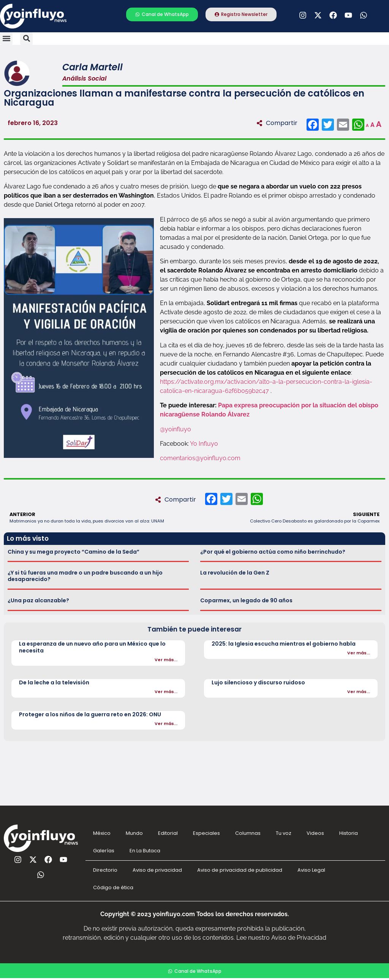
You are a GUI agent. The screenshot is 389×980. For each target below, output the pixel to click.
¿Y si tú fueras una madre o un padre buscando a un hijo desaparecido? (85, 576)
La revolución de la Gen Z (235, 573)
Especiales (206, 833)
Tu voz (284, 833)
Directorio (105, 870)
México (102, 833)
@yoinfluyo (176, 429)
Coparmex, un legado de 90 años (246, 600)
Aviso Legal (311, 870)
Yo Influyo (204, 444)
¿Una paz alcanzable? (38, 600)
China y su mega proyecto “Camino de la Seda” (74, 552)
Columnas (248, 833)
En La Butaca (145, 851)
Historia (349, 833)
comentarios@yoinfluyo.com (200, 458)
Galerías (104, 851)
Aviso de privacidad (157, 870)
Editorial (168, 833)
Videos (315, 833)
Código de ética (113, 887)
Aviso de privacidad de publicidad (240, 870)
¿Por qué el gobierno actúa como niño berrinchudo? (273, 552)
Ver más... (166, 660)
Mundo (134, 833)
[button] (6, 39)
